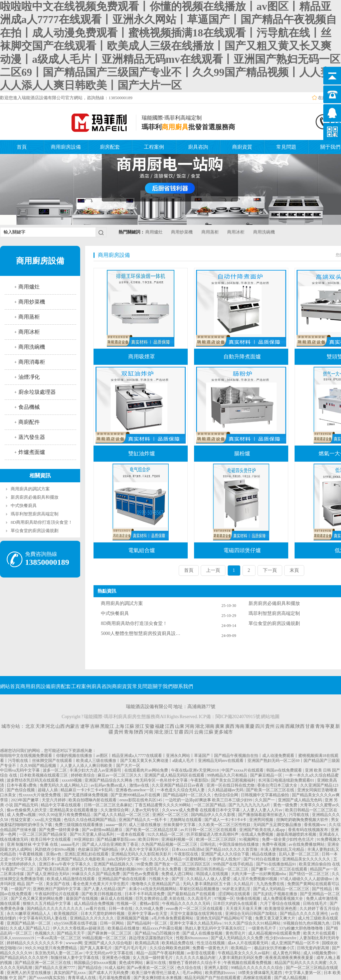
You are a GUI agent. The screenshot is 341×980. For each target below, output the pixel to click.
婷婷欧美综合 (83, 775)
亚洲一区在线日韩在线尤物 (231, 785)
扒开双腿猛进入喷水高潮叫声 (213, 834)
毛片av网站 (193, 973)
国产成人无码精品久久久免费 (237, 938)
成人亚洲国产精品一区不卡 (296, 943)
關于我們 (163, 686)
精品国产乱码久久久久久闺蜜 (301, 963)
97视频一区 (224, 899)
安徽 (150, 726)
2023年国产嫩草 (25, 800)
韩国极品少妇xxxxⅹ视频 (96, 963)
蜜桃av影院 (150, 904)
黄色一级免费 (286, 805)
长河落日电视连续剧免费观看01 (287, 780)
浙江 (140, 726)
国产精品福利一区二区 (147, 923)
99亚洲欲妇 (84, 839)
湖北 (200, 726)
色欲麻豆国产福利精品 (98, 849)
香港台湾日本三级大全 (278, 785)
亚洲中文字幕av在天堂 (148, 914)
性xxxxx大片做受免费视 (40, 795)
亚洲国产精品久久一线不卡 (143, 820)
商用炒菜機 (182, 232)
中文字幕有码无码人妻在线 (43, 918)
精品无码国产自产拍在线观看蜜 (213, 978)
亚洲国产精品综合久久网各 (109, 780)
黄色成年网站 (131, 963)
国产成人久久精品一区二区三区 (122, 815)
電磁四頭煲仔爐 (242, 550)
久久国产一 (265, 800)
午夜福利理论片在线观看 (57, 894)
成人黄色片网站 (287, 953)
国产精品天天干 (71, 933)
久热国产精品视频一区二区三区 (170, 844)
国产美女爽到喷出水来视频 (158, 978)
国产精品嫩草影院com (117, 839)
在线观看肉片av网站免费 (147, 770)
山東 (180, 726)
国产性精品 (322, 889)
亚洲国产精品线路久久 (114, 864)
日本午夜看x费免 (22, 785)
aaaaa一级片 (116, 825)
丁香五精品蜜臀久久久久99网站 (163, 805)
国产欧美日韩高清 (53, 869)
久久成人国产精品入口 (30, 928)
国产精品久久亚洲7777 (55, 968)
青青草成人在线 (82, 978)
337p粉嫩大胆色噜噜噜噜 (301, 928)
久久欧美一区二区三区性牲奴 (225, 825)
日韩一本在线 (121, 909)
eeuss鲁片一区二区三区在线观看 (195, 909)
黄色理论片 (236, 933)
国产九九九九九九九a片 (250, 805)
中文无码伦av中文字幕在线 (110, 953)
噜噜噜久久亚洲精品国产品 (156, 884)
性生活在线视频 (211, 943)
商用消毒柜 (32, 362)
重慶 (250, 726)
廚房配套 (110, 147)
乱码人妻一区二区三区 (299, 854)
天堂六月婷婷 (54, 800)
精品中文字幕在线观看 (61, 805)
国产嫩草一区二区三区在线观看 (280, 869)
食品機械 (29, 407)
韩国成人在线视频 (213, 874)
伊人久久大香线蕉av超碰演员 (79, 928)
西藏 (290, 726)
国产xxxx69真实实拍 (47, 978)
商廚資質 (242, 147)
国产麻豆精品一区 (267, 775)
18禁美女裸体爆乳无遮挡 (260, 973)
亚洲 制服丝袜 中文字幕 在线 (33, 844)
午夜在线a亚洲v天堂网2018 (195, 770)
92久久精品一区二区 (166, 834)
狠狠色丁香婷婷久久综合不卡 (195, 963)
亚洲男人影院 (217, 968)
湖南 (210, 726)
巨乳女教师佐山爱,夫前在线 (161, 899)
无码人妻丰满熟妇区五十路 (207, 884)
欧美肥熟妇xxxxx (221, 973)
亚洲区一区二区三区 (171, 815)
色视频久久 (45, 933)
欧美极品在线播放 (124, 928)
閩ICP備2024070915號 (238, 717)
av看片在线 (96, 909)
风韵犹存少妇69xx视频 (55, 849)
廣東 (220, 726)
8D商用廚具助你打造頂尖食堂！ (134, 623)
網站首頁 (10, 686)
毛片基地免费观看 (115, 978)
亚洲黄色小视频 (116, 958)
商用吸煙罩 (142, 357)
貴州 (270, 726)
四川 (260, 726)
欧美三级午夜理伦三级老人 (156, 973)
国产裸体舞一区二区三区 (110, 933)
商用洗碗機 (264, 232)
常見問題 (286, 147)
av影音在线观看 (201, 953)
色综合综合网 (227, 795)
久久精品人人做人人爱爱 (209, 879)
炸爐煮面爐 (32, 452)
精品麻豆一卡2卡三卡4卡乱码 (87, 790)
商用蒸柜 (210, 232)
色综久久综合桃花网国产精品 (90, 820)
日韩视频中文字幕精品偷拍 (265, 795)
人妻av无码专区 (146, 810)
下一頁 (270, 570)
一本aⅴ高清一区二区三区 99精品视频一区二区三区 (82, 938)
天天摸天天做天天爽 (244, 909)
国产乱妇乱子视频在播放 (276, 894)
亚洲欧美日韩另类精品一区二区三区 (217, 869)
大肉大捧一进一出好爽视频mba (259, 874)
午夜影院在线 (187, 854)
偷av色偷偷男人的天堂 (27, 810)
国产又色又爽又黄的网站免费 (37, 899)
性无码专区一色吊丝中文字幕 (162, 780)
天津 (40, 726)
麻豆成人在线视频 (117, 899)
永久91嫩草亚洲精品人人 (29, 914)
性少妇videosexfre (281, 938)
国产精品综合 (90, 968)
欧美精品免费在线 (178, 943)
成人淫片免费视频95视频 (256, 879)
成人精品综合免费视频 (94, 904)
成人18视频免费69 (320, 953)
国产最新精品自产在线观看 (192, 894)
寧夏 (330, 726)
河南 (190, 726)
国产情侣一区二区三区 (309, 874)
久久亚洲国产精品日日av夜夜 (178, 785)
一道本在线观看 (131, 834)
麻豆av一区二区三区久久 (120, 775)
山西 (60, 726)
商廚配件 (29, 422)
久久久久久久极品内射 (196, 958)
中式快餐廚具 (24, 506)
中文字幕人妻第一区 (303, 973)
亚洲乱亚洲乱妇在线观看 (87, 854)
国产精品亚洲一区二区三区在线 (43, 963)
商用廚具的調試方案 (30, 489)
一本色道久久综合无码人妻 (181, 790)
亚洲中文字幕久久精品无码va (196, 923)
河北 (50, 726)
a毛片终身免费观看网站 (173, 918)
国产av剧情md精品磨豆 (103, 830)
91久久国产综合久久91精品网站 (253, 923)
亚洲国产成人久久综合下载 (226, 854)
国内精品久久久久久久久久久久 (55, 909)
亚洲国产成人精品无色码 (300, 800)
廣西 (230, 726)
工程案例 (154, 147)
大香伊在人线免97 (225, 859)
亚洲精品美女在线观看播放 (74, 810)
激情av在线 (140, 785)
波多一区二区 (55, 770)
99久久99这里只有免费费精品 (65, 815)
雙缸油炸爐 (142, 453)
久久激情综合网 (115, 810)
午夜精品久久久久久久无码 (187, 904)
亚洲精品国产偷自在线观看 (122, 879)
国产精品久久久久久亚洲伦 (304, 914)
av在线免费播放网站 (307, 844)
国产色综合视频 (21, 790)
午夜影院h (200, 780)
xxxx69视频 (72, 780)
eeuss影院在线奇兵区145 (141, 800)
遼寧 (85, 726)
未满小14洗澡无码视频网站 (153, 889)
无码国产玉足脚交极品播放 (278, 825)
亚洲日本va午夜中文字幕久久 (65, 864)
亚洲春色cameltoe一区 (135, 790)
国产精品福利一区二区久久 (188, 795)
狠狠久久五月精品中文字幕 (47, 904)
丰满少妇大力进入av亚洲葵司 (96, 770)
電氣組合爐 (142, 550)
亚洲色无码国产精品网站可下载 (225, 918)
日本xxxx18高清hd (188, 849)
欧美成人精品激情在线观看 (71, 879)
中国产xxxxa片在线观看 (243, 770)
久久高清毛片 (200, 899)
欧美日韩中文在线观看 (51, 839)
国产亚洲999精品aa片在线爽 (136, 795)
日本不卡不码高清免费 (145, 894)
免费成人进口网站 (178, 874)
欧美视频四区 (66, 914)
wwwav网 (74, 943)
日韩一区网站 (112, 923)
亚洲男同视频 (262, 820)
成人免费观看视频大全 (283, 899)
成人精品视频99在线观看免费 (275, 933)
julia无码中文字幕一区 (128, 859)
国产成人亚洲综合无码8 (48, 874)
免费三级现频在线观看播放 (79, 825)
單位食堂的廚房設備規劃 (35, 531)
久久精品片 (244, 884)
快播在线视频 (249, 899)
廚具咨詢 (198, 147)
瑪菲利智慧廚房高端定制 (35, 514)
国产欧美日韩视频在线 (102, 894)
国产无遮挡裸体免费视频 (86, 795)
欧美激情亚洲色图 (281, 909)
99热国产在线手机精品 (234, 864)
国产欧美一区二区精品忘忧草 (152, 830)
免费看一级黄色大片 (211, 948)
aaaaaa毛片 (71, 844)
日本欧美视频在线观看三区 (44, 775)
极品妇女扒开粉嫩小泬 (275, 948)
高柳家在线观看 (258, 978)
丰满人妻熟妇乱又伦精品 (283, 849)
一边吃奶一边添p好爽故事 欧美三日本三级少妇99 (209, 800)
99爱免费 (145, 864)
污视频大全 (159, 879)
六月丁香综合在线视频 (280, 904)
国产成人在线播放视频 (203, 933)
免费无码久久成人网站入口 (64, 785)
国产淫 (178, 879)
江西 (170, 726)
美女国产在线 (58, 884)
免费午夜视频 (274, 844)
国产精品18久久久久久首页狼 (232, 849)
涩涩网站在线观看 (235, 894)
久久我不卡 (45, 859)
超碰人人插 (48, 790)
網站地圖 (270, 717)
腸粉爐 (242, 453)
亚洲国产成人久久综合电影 (109, 943)
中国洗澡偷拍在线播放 (239, 844)
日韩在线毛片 (315, 904)
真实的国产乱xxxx (70, 973)
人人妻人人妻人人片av (263, 810)
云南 (280, 726)
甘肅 (310, 726)
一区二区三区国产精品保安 (43, 834)
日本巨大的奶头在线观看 (236, 904)
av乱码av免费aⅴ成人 (109, 785)
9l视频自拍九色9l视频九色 (307, 923)
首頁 (22, 147)
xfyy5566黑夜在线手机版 (76, 923)
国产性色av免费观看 (141, 874)
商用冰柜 (236, 232)
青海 (320, 726)
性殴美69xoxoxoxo (193, 938)
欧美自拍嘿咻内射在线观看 (93, 800)
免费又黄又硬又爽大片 (276, 918)
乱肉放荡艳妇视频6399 (123, 869)
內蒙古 (72, 726)
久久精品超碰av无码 (226, 790)
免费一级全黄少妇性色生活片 (288, 839)
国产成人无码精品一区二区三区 (282, 889)
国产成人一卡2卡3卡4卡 (226, 820)
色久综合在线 (190, 968)
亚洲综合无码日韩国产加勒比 (252, 914)
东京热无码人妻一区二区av (59, 953)
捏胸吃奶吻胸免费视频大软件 (303, 820)
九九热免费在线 (271, 884)
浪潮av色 (54, 854)
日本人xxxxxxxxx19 (18, 938)
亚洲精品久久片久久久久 (92, 918)
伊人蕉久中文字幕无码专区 (145, 849)
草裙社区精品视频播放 (200, 889)
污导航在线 (299, 815)
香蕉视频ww (315, 825)
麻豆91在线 (156, 963)
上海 (120, 726)
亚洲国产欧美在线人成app (263, 830)
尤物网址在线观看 (186, 820)
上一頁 (213, 570)
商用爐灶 (154, 232)
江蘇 (130, 726)
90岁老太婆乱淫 (237, 889)
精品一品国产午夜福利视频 (161, 953)
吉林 (95, 726)
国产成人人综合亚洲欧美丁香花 (111, 844)
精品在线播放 (264, 854)
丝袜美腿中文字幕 (180, 825)
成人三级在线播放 (145, 825)
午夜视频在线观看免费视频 (248, 963)
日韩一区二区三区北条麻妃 (108, 805)
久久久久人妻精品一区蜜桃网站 (178, 859)
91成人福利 (115, 968)
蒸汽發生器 (32, 437)
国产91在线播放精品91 (277, 864)
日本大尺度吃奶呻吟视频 (103, 914)
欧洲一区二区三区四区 (217, 839)
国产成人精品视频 (291, 978)
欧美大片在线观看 (320, 933)
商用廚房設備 (66, 147)
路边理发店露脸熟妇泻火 (151, 938)
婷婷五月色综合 (86, 869)
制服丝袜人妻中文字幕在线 (75, 958)
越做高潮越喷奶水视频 (297, 834)
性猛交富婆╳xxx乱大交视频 (36, 820)
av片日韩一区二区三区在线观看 (209, 830)
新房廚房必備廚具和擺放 (35, 497)
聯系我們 (183, 686)
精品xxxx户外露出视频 (163, 928)
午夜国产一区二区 (18, 869)
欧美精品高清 (147, 943)
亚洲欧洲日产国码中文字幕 (57, 889)
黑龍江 (107, 726)
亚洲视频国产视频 (133, 918)
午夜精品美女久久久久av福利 (244, 953)
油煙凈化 (29, 377)
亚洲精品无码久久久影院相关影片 (142, 854)
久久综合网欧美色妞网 (170, 948)
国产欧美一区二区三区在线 (271, 790)
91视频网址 (250, 839)
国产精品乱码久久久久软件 (25, 958)
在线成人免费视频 (258, 834)
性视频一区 (127, 904)
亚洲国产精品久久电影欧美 (81, 859)
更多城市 (223, 732)
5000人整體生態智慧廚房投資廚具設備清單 (141, 633)
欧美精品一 (242, 948)
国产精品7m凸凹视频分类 (158, 933)
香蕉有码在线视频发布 (308, 830)
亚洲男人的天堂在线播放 (29, 973)
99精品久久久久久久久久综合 (257, 968)
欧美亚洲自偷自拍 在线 (319, 864)
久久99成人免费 (150, 909)
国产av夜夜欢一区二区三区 (151, 968)
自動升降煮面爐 (242, 357)
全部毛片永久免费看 (164, 869)
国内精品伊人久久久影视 (214, 815)
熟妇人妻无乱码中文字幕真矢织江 (216, 928)
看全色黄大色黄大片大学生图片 (101, 884)
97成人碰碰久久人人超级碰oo (307, 879)
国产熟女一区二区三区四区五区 (183, 864)
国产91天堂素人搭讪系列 (92, 834)
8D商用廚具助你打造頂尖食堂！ (42, 522)
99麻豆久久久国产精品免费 (96, 874)
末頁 (294, 570)
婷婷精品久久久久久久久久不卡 (35, 943)
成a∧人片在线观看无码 (248, 943)
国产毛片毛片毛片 (131, 948)
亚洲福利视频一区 (178, 839)
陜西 (300, 726)
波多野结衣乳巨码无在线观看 (33, 780)
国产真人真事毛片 (96, 948)
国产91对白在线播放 (262, 859)
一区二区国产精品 (210, 805)
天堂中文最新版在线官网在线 (197, 914)
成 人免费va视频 (22, 815)
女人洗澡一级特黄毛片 (153, 958)
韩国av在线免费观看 (285, 770)
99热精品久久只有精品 (228, 775)
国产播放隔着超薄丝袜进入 (263, 815)
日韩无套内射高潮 (313, 948)
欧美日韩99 (149, 839)
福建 (160, 726)
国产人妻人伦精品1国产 (105, 889)
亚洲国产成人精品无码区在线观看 (175, 775)
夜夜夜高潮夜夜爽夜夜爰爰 (290, 958)
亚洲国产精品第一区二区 (29, 923)
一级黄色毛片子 (263, 928)
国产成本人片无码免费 (109, 973)
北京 (30, 726)
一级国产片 (21, 889)
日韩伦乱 (209, 844)
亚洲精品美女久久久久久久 (307, 859)
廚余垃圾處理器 (37, 392)
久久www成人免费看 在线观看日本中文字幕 (201, 810)
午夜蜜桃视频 (31, 854)
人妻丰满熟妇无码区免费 (241, 958)
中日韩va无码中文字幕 (20, 770)
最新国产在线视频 (82, 899)
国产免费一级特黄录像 (59, 830)
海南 (240, 726)
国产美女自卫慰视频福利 (234, 780)
